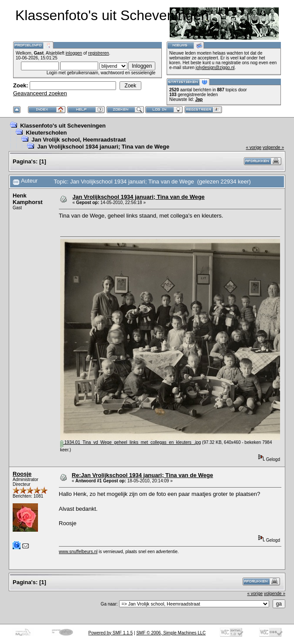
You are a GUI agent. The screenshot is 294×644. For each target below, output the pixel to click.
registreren (99, 53)
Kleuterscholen (46, 133)
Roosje (22, 474)
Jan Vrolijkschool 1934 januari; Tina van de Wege (103, 147)
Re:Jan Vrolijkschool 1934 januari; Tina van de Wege (143, 475)
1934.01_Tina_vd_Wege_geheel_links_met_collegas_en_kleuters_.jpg (131, 442)
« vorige (254, 147)
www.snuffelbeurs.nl (78, 552)
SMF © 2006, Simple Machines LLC (171, 633)
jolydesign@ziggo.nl (215, 68)
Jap (199, 99)
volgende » (273, 147)
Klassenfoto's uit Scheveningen (63, 126)
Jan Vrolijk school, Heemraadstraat (79, 140)
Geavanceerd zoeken (40, 93)
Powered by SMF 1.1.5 (111, 633)
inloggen (74, 53)
